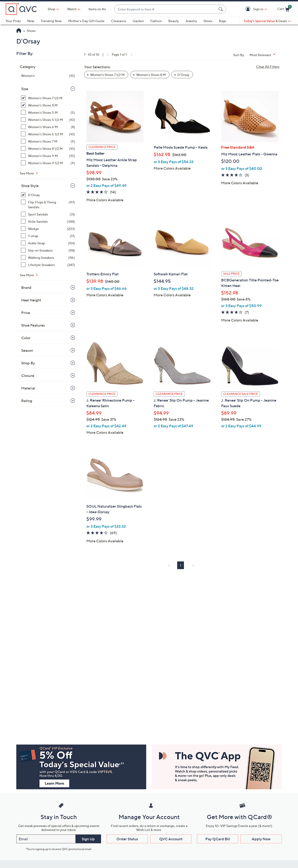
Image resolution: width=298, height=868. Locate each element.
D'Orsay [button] (183, 75)
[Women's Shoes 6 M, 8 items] (48, 127)
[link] (107, 54)
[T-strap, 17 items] (48, 236)
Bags (222, 21)
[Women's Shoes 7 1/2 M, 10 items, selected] (48, 98)
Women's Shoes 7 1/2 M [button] (107, 75)
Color (26, 338)
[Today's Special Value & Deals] (267, 21)
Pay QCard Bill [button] (218, 839)
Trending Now (51, 21)
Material (28, 388)
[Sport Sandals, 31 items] (48, 214)
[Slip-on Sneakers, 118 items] (48, 250)
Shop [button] (51, 9)
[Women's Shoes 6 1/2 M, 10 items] (48, 134)
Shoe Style (30, 186)
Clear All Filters (268, 67)
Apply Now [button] (261, 839)
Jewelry (191, 21)
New (31, 21)
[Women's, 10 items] (48, 76)
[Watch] (72, 9)
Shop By (28, 363)
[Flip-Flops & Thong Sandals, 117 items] (48, 205)
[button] (249, 9)
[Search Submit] (221, 9)
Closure (28, 376)
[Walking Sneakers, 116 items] (48, 258)
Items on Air (97, 9)
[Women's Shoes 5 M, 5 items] (48, 112)
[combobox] (166, 9)
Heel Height (31, 300)
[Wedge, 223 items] (48, 229)
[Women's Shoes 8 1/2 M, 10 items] (48, 149)
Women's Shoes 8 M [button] (151, 75)
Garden (138, 21)
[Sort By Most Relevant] (264, 55)
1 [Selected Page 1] (181, 565)
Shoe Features (33, 325)
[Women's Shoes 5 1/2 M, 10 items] (48, 120)
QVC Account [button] (171, 839)
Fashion (156, 21)
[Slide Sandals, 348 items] (48, 221)
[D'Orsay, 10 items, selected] (48, 195)
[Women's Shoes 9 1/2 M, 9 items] (48, 163)
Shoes (208, 21)
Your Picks (13, 21)
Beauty (174, 21)
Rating (27, 401)
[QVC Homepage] (19, 31)
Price (26, 313)
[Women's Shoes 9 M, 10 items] (48, 156)
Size (25, 89)
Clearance (119, 21)
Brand (26, 287)
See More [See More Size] (27, 173)
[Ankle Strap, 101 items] (48, 243)
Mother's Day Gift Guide (86, 21)
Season (27, 350)
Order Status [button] (127, 839)
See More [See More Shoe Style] (27, 275)
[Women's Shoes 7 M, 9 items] (48, 141)
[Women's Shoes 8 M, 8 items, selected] (48, 105)
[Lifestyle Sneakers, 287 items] (48, 265)
